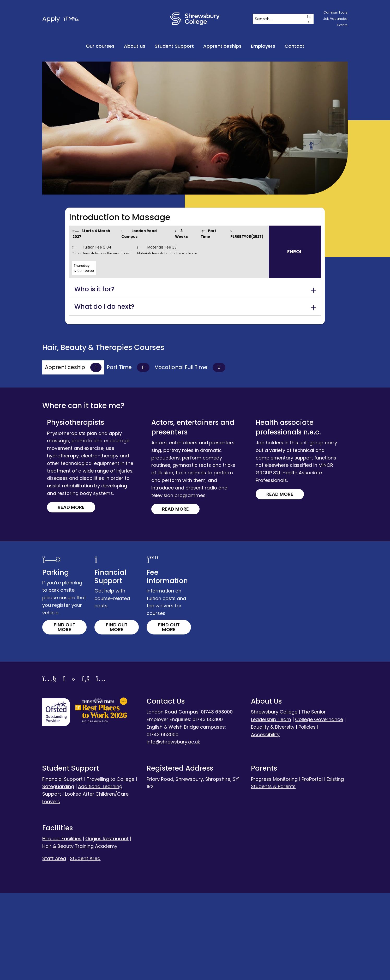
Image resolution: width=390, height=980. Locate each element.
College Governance (319, 806)
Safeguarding (58, 873)
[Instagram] (101, 767)
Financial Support (62, 866)
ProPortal (312, 866)
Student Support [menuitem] (174, 46)
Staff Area (54, 945)
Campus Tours (335, 12)
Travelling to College (110, 866)
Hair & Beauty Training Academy (80, 933)
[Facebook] (86, 767)
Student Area (85, 945)
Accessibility (265, 821)
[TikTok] (69, 767)
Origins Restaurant (107, 926)
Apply (61, 19)
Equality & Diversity (273, 814)
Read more (78, 447)
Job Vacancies (335, 19)
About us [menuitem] (135, 46)
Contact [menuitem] (295, 46)
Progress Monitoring (274, 866)
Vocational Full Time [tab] (190, 367)
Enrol (295, 252)
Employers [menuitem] (263, 46)
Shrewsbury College (274, 799)
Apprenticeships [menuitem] (222, 46)
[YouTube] (49, 767)
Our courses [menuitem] (100, 46)
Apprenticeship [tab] (73, 367)
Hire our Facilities (62, 926)
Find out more (65, 714)
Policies (307, 814)
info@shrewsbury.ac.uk (173, 829)
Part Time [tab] (128, 367)
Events (342, 25)
